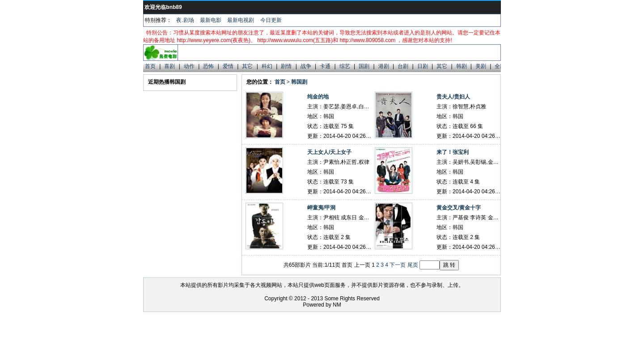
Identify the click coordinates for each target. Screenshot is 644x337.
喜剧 (169, 66)
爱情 (228, 66)
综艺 (345, 66)
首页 (150, 66)
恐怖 (208, 66)
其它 (247, 66)
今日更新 (271, 20)
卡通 (325, 66)
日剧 (423, 66)
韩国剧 (299, 82)
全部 (500, 66)
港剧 (384, 66)
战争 (306, 66)
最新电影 (211, 20)
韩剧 (462, 66)
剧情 (286, 66)
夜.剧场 (185, 20)
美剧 (481, 66)
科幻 (267, 66)
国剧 (364, 66)
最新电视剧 (241, 20)
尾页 (413, 265)
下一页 (398, 265)
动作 (189, 66)
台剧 (403, 66)
